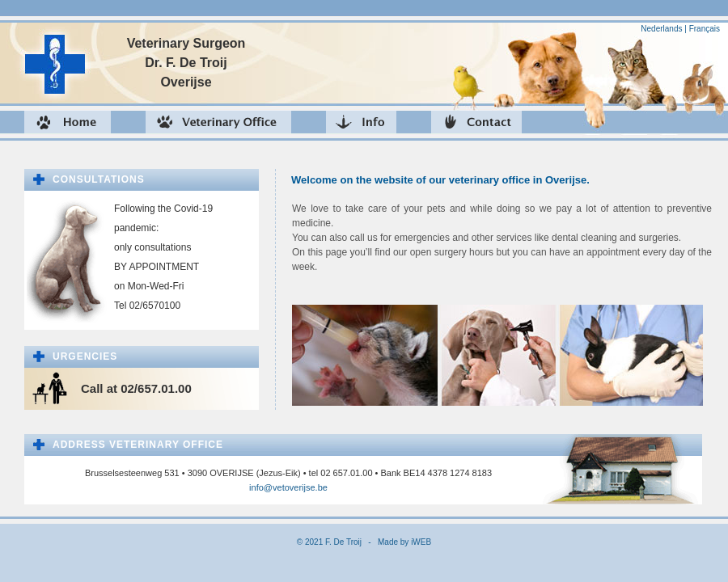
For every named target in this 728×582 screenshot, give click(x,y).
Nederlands (661, 29)
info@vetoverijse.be (288, 487)
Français (705, 29)
